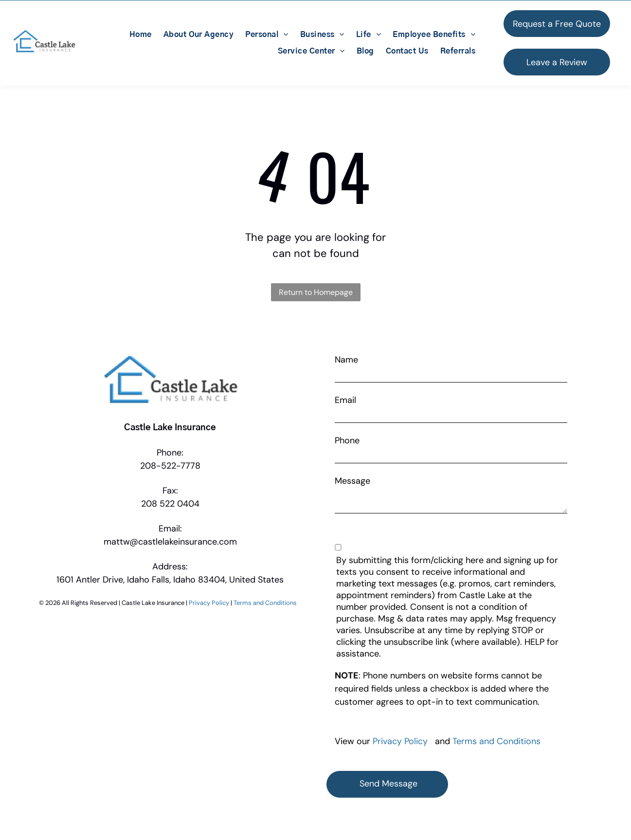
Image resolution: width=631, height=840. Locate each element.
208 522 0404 (170, 504)
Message (352, 481)
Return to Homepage (316, 292)
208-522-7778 (170, 466)
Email (345, 400)
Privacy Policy (209, 603)
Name (346, 360)
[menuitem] (141, 35)
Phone (347, 440)
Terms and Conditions (265, 603)
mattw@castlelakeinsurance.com (170, 542)
